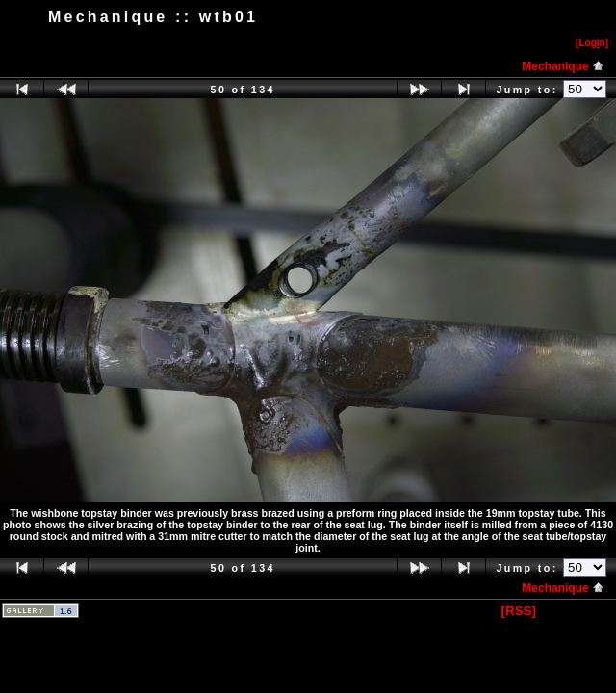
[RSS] (519, 611)
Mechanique (563, 66)
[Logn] (592, 43)
